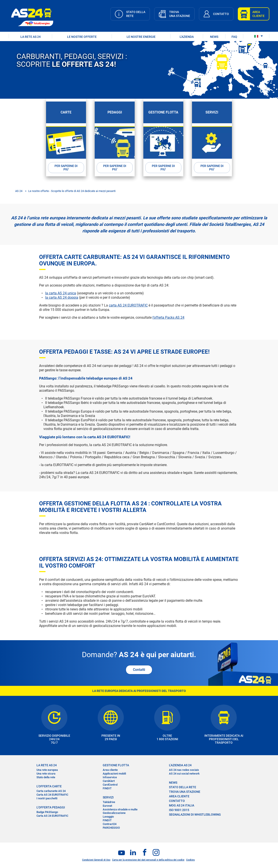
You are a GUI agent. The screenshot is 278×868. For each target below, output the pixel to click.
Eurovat (107, 806)
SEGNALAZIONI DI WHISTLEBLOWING (195, 815)
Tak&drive (109, 802)
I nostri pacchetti (47, 798)
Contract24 (110, 824)
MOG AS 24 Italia (182, 805)
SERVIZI (108, 797)
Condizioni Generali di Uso (96, 860)
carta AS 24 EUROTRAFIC (128, 305)
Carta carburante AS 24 (51, 791)
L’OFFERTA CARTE (49, 786)
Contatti (139, 669)
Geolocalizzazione (114, 813)
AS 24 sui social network (184, 774)
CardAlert (109, 781)
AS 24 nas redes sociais (184, 770)
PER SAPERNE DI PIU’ (66, 167)
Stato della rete (46, 777)
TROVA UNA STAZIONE (185, 792)
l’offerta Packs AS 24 (168, 317)
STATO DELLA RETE (183, 787)
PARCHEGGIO (111, 828)
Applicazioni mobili (114, 774)
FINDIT (107, 788)
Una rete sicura (46, 774)
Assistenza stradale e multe (120, 809)
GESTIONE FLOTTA (116, 765)
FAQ (234, 37)
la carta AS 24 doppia (62, 297)
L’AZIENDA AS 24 (180, 765)
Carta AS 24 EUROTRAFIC (52, 795)
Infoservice (110, 777)
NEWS (214, 37)
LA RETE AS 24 (31, 37)
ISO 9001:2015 (179, 810)
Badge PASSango (47, 812)
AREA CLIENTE (179, 796)
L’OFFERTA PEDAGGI (51, 807)
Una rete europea (47, 770)
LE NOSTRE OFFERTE (82, 37)
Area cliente (110, 770)
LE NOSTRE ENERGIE (141, 37)
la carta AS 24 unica (61, 293)
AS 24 (19, 191)
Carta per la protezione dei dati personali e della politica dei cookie (148, 860)
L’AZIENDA (187, 37)
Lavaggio (108, 817)
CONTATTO (177, 801)
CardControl (110, 784)
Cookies (190, 860)
